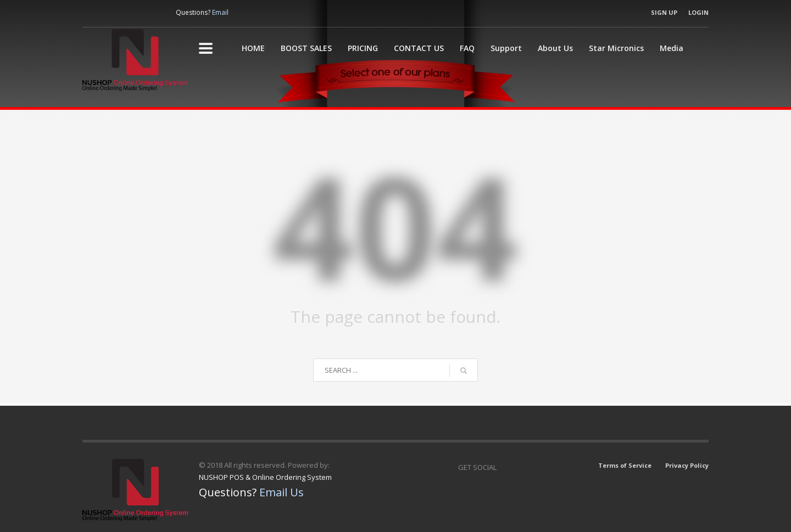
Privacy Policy (687, 465)
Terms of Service (625, 465)
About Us (555, 48)
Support (506, 48)
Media (672, 48)
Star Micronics (616, 48)
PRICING (363, 48)
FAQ (467, 48)
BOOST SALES (306, 48)
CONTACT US (419, 48)
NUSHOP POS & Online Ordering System (265, 477)
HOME (253, 48)
